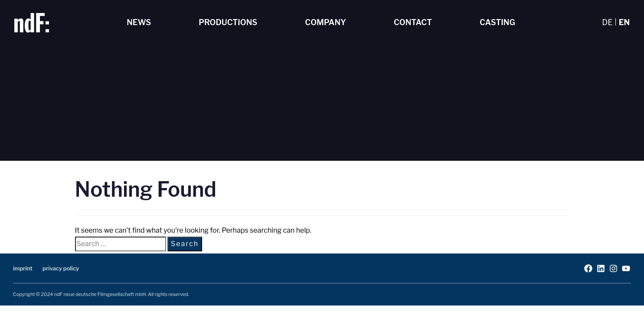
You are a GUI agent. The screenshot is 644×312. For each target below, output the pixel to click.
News (139, 22)
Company (325, 22)
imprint (23, 268)
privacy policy (61, 268)
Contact (413, 22)
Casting (497, 22)
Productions (228, 22)
